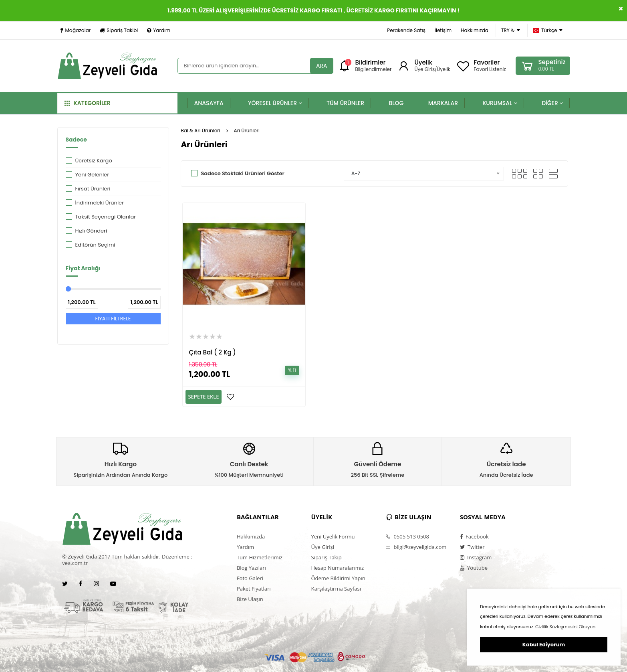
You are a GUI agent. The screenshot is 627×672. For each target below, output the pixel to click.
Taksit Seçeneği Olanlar (106, 217)
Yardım (159, 30)
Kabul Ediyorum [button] (544, 645)
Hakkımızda (475, 30)
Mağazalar (76, 30)
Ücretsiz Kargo (94, 161)
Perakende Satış (406, 30)
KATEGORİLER (88, 103)
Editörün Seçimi (95, 245)
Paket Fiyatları (254, 589)
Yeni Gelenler (92, 175)
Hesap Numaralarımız (337, 568)
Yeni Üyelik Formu (333, 536)
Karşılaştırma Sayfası (336, 589)
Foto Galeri (250, 578)
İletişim (443, 30)
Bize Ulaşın (250, 599)
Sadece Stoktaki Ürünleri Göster (242, 173)
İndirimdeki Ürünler (100, 203)
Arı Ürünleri (247, 131)
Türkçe (548, 30)
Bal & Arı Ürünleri (200, 131)
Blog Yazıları (251, 568)
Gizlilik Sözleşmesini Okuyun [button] (565, 627)
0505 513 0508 (407, 536)
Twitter (472, 547)
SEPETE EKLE (203, 397)
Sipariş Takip (326, 557)
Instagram (476, 557)
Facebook (474, 536)
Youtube (474, 568)
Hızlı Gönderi (91, 231)
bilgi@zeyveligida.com (416, 547)
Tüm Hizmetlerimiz (260, 557)
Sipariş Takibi (119, 30)
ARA (322, 66)
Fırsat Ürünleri (93, 189)
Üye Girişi (322, 547)
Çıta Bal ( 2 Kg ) (212, 352)
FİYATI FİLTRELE (113, 319)
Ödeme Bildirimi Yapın (338, 578)
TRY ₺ (511, 30)
